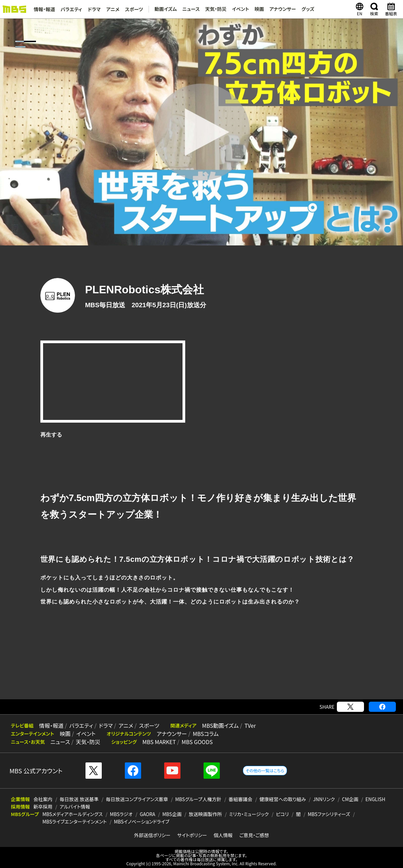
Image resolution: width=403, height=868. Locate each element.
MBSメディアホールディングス (73, 814)
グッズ (308, 9)
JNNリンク (324, 799)
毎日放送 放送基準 (79, 799)
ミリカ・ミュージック (249, 814)
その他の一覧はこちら (265, 770)
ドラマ (94, 9)
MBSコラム (205, 734)
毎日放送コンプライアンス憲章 (137, 799)
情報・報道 (44, 9)
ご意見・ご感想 (254, 835)
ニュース (191, 9)
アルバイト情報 (75, 807)
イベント (240, 9)
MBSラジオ (121, 814)
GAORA (148, 814)
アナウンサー (282, 9)
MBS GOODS (196, 742)
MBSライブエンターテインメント (75, 821)
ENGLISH (375, 799)
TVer (248, 725)
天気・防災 (215, 9)
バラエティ (71, 9)
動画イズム (165, 9)
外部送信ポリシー (152, 835)
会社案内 (43, 799)
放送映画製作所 (205, 814)
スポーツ (134, 9)
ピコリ (282, 814)
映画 (259, 9)
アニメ (112, 9)
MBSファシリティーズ (329, 814)
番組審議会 (241, 799)
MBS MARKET (158, 742)
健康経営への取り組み (283, 799)
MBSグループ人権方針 (198, 799)
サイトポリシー (192, 835)
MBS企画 (172, 814)
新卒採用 (43, 807)
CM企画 (350, 799)
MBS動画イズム (218, 725)
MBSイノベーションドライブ (142, 821)
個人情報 (223, 835)
